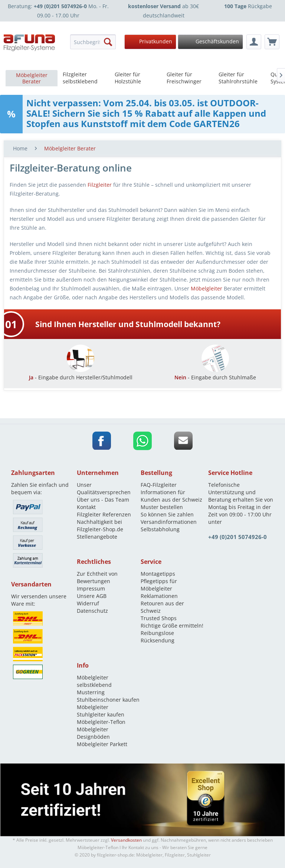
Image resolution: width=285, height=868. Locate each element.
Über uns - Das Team (103, 500)
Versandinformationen (169, 522)
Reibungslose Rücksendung (158, 637)
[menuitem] (93, 42)
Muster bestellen (162, 507)
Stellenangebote (97, 537)
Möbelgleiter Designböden (93, 733)
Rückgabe (248, 6)
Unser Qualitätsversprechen (104, 488)
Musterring (91, 692)
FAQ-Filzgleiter (159, 485)
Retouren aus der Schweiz (162, 607)
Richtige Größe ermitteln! (172, 626)
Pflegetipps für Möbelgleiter (159, 585)
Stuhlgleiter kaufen (101, 714)
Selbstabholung (160, 529)
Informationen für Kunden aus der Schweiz (171, 496)
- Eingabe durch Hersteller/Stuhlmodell (81, 374)
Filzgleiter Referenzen (104, 514)
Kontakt (86, 507)
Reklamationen (159, 596)
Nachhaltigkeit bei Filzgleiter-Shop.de (100, 526)
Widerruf (88, 603)
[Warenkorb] (272, 42)
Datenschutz (92, 611)
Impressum (91, 588)
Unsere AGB (92, 596)
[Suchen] (108, 42)
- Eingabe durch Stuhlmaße (215, 374)
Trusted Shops (159, 618)
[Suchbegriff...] (93, 42)
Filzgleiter (100, 185)
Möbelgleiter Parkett (102, 744)
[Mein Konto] (254, 42)
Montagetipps (158, 574)
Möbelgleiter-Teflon (101, 722)
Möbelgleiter (207, 288)
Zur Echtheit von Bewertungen (97, 577)
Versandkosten (126, 840)
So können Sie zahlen (167, 514)
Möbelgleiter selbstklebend (94, 681)
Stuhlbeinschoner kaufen (108, 700)
